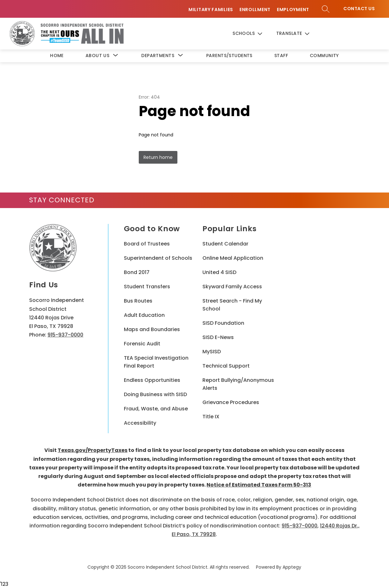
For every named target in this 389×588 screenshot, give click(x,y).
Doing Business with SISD (155, 394)
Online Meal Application (233, 258)
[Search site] (326, 9)
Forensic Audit (142, 344)
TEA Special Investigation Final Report (156, 362)
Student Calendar (225, 244)
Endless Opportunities (152, 380)
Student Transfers (147, 287)
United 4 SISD (219, 272)
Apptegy (292, 567)
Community (324, 56)
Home (57, 56)
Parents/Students (229, 56)
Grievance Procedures (231, 402)
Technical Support (226, 366)
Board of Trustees (147, 244)
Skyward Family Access (232, 287)
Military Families (211, 10)
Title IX (211, 417)
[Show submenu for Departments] (158, 56)
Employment (293, 10)
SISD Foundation (223, 323)
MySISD (212, 352)
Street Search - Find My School (232, 305)
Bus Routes (138, 301)
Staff (281, 56)
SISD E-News (218, 337)
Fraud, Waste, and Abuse (156, 409)
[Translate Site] (298, 34)
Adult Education (144, 315)
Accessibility (140, 423)
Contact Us (359, 9)
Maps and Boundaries (152, 329)
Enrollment (255, 10)
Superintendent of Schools (158, 258)
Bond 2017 (137, 272)
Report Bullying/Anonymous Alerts (238, 384)
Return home (158, 157)
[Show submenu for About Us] (97, 56)
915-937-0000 (65, 335)
